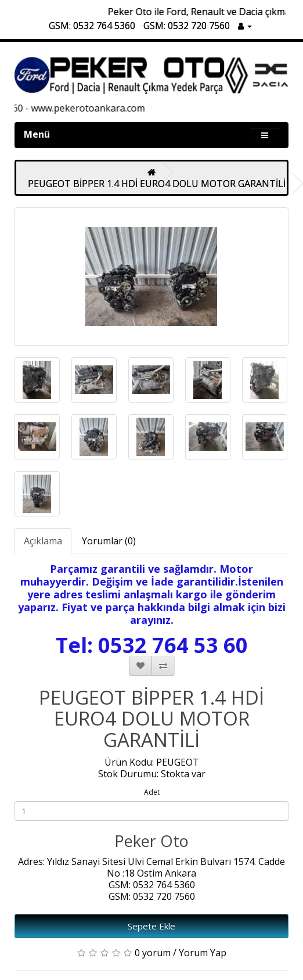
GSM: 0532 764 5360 (92, 26)
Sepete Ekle (151, 926)
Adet (152, 792)
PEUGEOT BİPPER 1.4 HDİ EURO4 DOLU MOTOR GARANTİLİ (157, 184)
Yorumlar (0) (109, 541)
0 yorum (153, 953)
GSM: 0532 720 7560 (187, 26)
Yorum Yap (203, 953)
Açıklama (43, 541)
